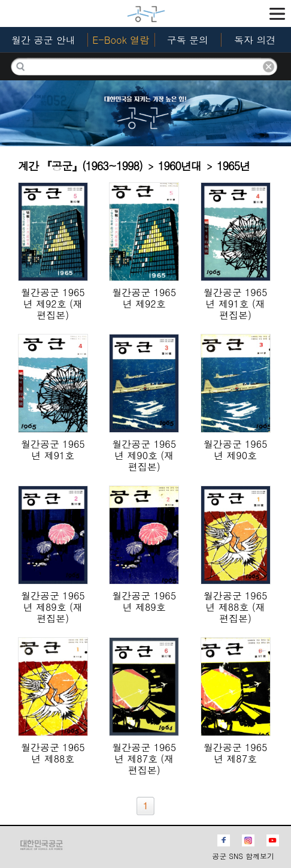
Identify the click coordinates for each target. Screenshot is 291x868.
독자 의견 (255, 40)
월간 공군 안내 (43, 40)
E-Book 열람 (121, 40)
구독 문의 (188, 40)
